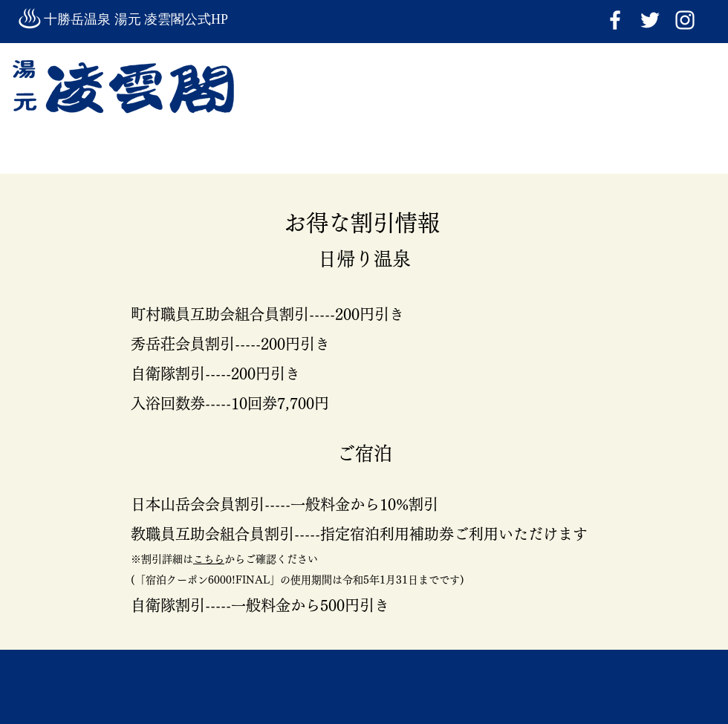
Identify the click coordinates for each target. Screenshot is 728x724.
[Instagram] (685, 20)
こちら (209, 559)
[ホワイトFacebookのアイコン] (615, 20)
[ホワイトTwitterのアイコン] (650, 20)
